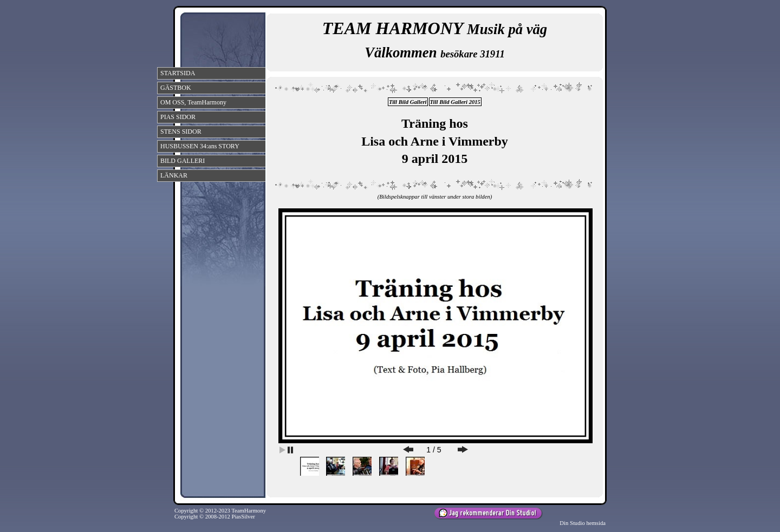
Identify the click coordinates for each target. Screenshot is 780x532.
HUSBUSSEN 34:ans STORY (200, 146)
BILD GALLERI (183, 161)
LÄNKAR (174, 175)
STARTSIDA (178, 73)
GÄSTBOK (176, 88)
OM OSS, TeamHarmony (193, 102)
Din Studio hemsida (583, 523)
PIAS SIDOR (178, 117)
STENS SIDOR (181, 132)
